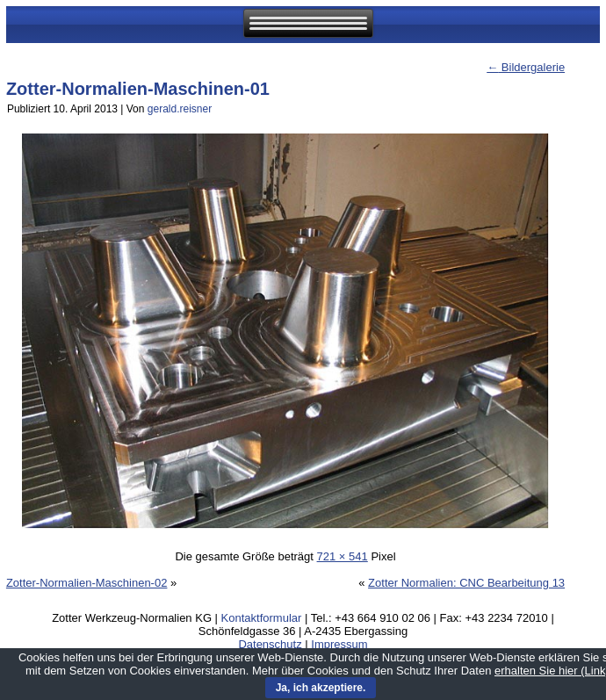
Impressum (339, 644)
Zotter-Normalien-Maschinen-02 (87, 583)
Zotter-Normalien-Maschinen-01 (138, 89)
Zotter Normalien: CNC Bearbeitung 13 (466, 583)
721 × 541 (343, 556)
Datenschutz (270, 644)
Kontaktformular (262, 618)
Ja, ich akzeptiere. (321, 688)
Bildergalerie (526, 67)
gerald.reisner (180, 109)
